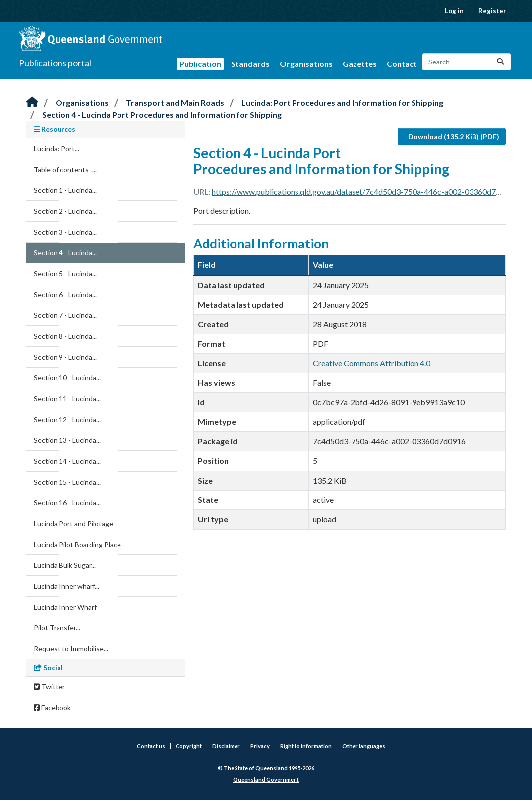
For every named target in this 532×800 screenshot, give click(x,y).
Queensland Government (266, 779)
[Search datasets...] (467, 62)
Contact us (151, 746)
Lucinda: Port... (57, 149)
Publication (200, 64)
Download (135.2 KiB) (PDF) (454, 137)
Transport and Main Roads (175, 102)
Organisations (306, 64)
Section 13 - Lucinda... (67, 440)
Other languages (364, 746)
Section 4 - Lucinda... (65, 253)
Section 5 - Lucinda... (65, 274)
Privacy (260, 746)
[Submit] (500, 62)
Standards (250, 64)
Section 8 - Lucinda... (65, 336)
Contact (402, 64)
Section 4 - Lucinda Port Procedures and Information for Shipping (162, 114)
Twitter (49, 687)
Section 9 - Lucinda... (65, 357)
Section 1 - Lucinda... (65, 190)
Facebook (52, 708)
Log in (454, 11)
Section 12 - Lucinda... (67, 419)
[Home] (32, 102)
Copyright (189, 746)
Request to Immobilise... (71, 648)
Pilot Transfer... (57, 628)
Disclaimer (226, 746)
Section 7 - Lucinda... (65, 315)
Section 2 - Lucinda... (65, 211)
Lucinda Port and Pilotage (73, 523)
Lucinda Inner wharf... (66, 586)
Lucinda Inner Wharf (65, 607)
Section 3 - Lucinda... (65, 232)
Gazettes (360, 64)
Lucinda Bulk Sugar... (65, 565)
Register (492, 11)
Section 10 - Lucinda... (67, 378)
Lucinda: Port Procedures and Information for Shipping (342, 102)
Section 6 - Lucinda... (65, 294)
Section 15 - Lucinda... (67, 482)
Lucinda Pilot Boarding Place (77, 544)
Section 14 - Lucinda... (67, 461)
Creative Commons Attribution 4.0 (372, 363)
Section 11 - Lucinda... (67, 399)
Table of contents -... (65, 169)
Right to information (306, 746)
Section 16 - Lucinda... (67, 503)
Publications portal (55, 63)
